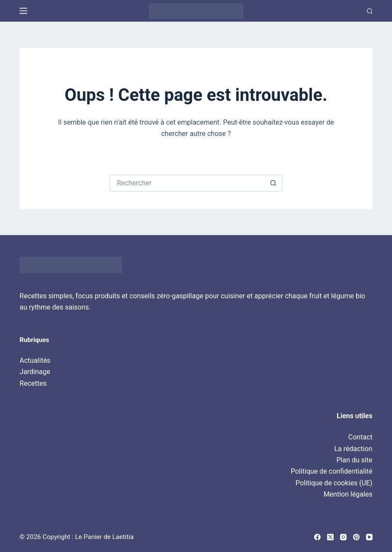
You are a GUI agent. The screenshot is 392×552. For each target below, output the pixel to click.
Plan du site (355, 460)
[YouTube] (369, 537)
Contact (360, 437)
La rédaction (353, 449)
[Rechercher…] (187, 183)
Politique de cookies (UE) (334, 483)
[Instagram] (343, 537)
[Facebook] (317, 537)
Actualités (35, 360)
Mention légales (348, 494)
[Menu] (23, 11)
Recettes (33, 383)
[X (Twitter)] (330, 537)
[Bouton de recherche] (274, 183)
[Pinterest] (356, 537)
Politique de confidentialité (332, 471)
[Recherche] (370, 11)
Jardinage (35, 372)
